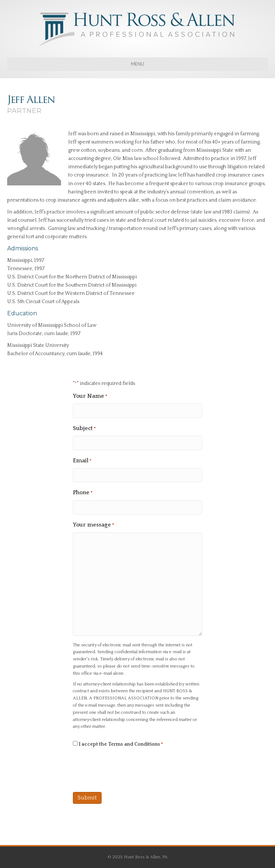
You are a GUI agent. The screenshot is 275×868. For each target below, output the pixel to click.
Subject (84, 429)
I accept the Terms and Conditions (121, 744)
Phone (83, 493)
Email (82, 461)
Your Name (90, 397)
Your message (94, 525)
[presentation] (127, 770)
